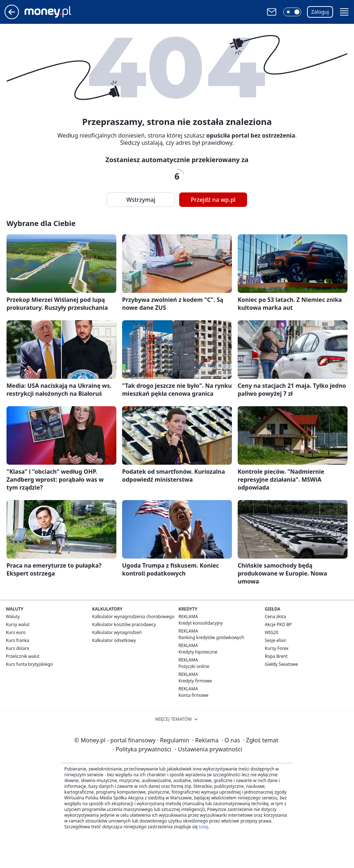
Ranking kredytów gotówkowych (211, 637)
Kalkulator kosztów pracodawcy (124, 624)
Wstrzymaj (141, 200)
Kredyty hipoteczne (198, 652)
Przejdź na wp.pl (213, 200)
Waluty (13, 617)
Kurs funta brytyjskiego (29, 664)
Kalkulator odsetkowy (114, 640)
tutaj (203, 827)
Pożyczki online (194, 666)
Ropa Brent (276, 656)
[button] (292, 12)
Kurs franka (18, 640)
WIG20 (272, 632)
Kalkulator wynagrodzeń (117, 632)
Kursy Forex (277, 648)
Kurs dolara (18, 648)
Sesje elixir (275, 640)
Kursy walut (18, 624)
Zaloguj (320, 12)
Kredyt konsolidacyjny (201, 623)
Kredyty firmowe (195, 681)
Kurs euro (16, 632)
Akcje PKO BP (278, 624)
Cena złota (275, 617)
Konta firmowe (193, 695)
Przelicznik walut (23, 656)
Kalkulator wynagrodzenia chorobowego (133, 617)
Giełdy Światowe (281, 664)
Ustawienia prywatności (208, 749)
